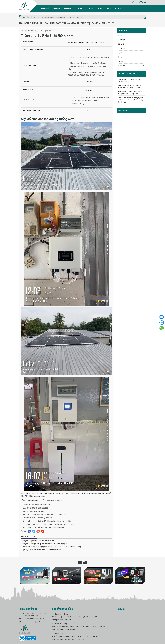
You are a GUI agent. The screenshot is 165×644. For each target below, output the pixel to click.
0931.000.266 (40, 619)
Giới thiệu (57, 8)
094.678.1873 (30, 619)
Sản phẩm (69, 8)
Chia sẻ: (24, 531)
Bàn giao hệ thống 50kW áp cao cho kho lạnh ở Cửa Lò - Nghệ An (45, 544)
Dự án (90, 8)
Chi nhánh (81, 8)
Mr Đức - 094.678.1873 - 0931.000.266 (71, 639)
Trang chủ (45, 8)
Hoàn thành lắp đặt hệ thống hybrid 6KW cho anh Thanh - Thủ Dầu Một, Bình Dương (51, 547)
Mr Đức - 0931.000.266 (66, 620)
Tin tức (99, 8)
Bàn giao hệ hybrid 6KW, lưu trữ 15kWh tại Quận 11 (40, 541)
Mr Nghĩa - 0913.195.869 (66, 630)
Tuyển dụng (120, 8)
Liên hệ (109, 8)
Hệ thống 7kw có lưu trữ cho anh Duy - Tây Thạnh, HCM (41, 550)
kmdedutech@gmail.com (35, 622)
